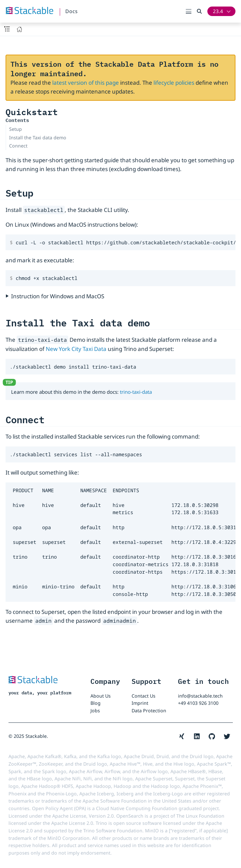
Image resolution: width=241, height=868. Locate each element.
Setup (16, 129)
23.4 (218, 11)
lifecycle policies (174, 83)
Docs (72, 11)
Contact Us (144, 696)
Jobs (95, 711)
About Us (101, 696)
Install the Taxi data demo (38, 138)
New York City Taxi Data (76, 349)
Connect (18, 146)
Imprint (140, 703)
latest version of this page (86, 83)
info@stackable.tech (200, 696)
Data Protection (149, 711)
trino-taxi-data (136, 392)
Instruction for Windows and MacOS (58, 296)
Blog (96, 703)
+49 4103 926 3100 (198, 703)
